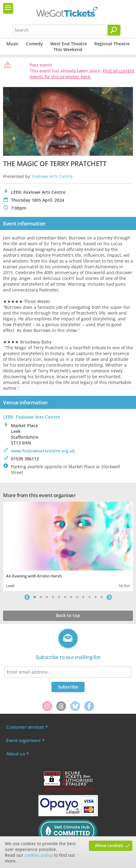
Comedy (34, 44)
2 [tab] (41, 597)
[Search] (114, 30)
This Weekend (68, 49)
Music (12, 44)
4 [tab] (53, 597)
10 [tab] (89, 597)
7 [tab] (71, 597)
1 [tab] (35, 597)
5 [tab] (59, 597)
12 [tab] (102, 597)
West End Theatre (69, 44)
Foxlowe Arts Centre (52, 176)
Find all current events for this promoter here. (82, 74)
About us (15, 754)
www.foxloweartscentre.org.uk (43, 451)
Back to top (68, 615)
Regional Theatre (112, 44)
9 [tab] (83, 597)
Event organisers (23, 740)
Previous (27, 597)
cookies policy (39, 855)
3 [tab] (47, 597)
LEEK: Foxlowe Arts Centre (32, 417)
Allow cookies (109, 845)
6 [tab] (65, 597)
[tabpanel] (68, 546)
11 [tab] (96, 597)
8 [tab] (77, 597)
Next (109, 597)
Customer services (25, 727)
